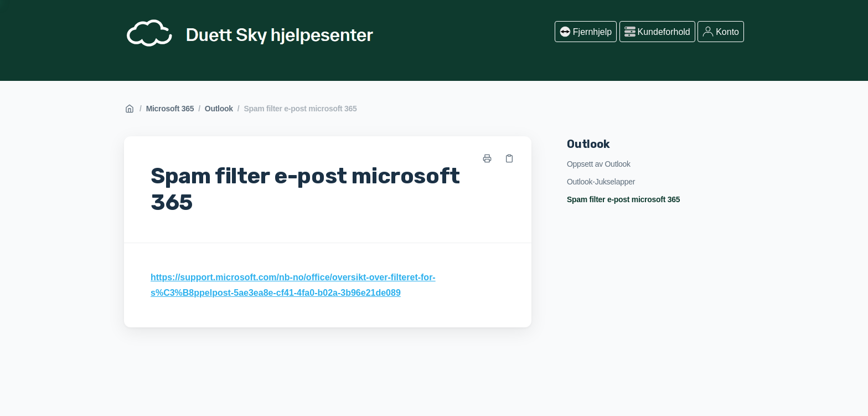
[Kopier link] (509, 158)
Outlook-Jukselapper (601, 182)
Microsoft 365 (170, 109)
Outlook (219, 109)
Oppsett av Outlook (599, 164)
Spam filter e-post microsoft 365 (300, 109)
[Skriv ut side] (487, 158)
